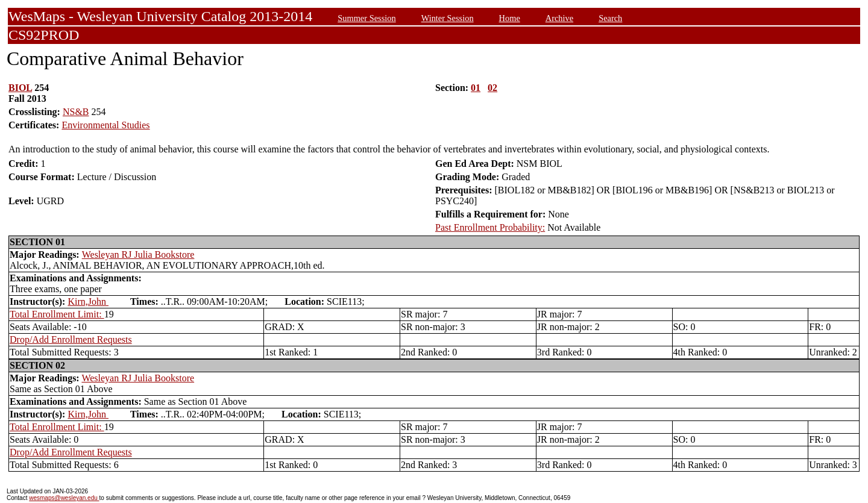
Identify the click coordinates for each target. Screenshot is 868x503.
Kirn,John (88, 301)
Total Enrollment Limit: (57, 314)
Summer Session (366, 18)
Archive (559, 18)
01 (476, 88)
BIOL (20, 88)
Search (610, 18)
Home (510, 18)
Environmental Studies (105, 125)
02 (492, 88)
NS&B (76, 112)
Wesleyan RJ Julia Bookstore (138, 255)
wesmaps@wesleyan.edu (64, 498)
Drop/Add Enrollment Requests (71, 339)
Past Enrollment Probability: (490, 227)
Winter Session (448, 18)
